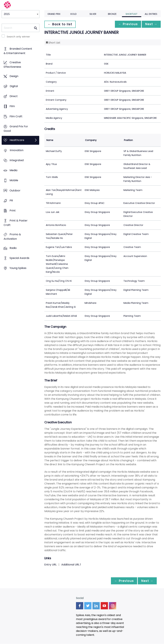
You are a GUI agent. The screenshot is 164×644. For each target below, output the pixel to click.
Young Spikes (18, 268)
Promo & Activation (12, 237)
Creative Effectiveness (12, 65)
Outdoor (15, 190)
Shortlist (132, 14)
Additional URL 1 (71, 565)
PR (11, 201)
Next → (151, 24)
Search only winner (18, 37)
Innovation (17, 150)
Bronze (112, 14)
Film (12, 106)
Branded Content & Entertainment (18, 51)
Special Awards (19, 258)
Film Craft (16, 116)
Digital (14, 86)
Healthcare (17, 140)
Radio (13, 248)
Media (13, 170)
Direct (14, 96)
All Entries (151, 14)
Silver (93, 14)
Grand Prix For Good (16, 129)
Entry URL (50, 565)
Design (14, 76)
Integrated (17, 160)
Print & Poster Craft (16, 223)
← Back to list (60, 24)
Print (13, 211)
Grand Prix (54, 14)
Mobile (14, 180)
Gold (73, 14)
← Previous (126, 24)
